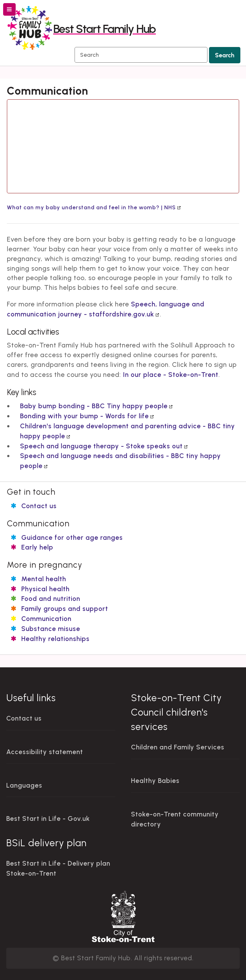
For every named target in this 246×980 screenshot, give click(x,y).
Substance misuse (51, 629)
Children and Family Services (178, 747)
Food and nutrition (51, 599)
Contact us (39, 506)
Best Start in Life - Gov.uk (48, 818)
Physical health (45, 589)
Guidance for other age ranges (72, 537)
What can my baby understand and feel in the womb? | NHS (91, 207)
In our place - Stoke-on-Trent (171, 375)
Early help (37, 547)
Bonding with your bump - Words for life (84, 416)
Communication (46, 619)
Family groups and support (65, 609)
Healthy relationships (55, 639)
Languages (24, 785)
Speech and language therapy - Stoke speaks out (101, 446)
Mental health (44, 579)
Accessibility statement (45, 752)
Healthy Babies (155, 781)
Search (225, 55)
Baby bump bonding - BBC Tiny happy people (94, 406)
